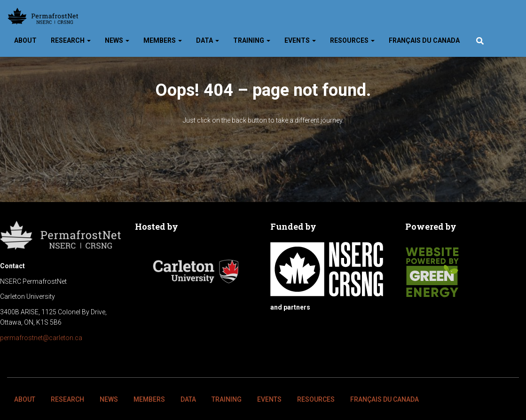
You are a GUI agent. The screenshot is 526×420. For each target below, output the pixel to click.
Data (208, 40)
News (117, 40)
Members (163, 40)
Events (300, 40)
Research (71, 40)
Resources (352, 40)
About (25, 40)
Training (252, 40)
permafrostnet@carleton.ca (41, 338)
